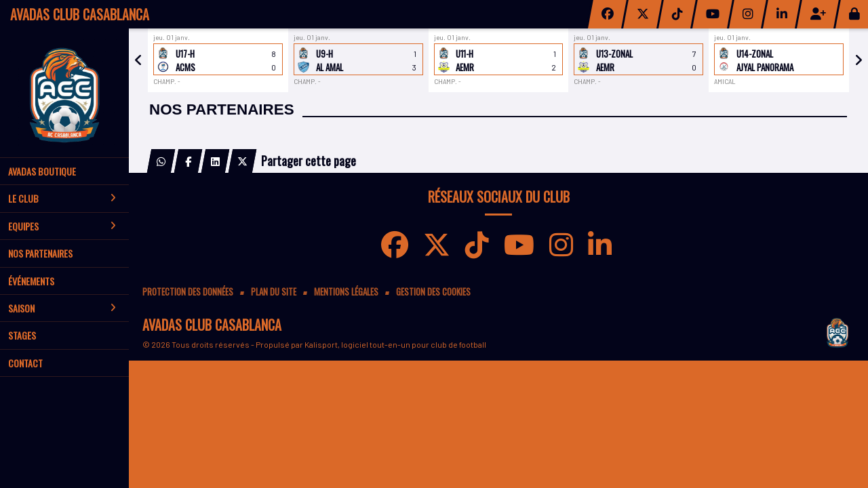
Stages (22, 335)
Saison (62, 308)
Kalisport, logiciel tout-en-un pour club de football (395, 344)
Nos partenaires (40, 253)
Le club (62, 198)
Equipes (62, 226)
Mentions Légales (346, 292)
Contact (25, 363)
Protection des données (188, 292)
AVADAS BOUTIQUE (42, 171)
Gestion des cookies (433, 292)
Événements (31, 281)
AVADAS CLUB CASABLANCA (80, 14)
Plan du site (274, 292)
